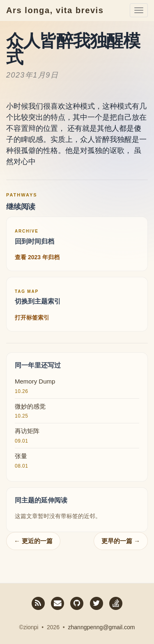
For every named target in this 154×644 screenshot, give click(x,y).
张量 (21, 456)
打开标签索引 (32, 317)
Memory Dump (35, 381)
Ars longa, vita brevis (55, 10)
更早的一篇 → (121, 541)
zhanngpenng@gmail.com (102, 627)
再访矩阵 (27, 431)
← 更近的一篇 (33, 541)
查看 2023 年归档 (37, 257)
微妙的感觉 (30, 406)
